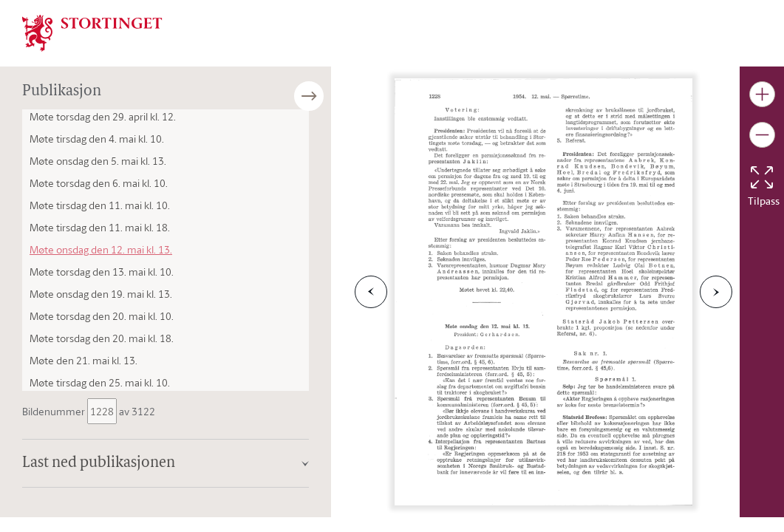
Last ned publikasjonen (99, 463)
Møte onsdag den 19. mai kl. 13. (101, 294)
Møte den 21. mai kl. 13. (83, 360)
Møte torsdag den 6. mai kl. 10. (99, 183)
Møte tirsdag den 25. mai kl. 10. (100, 382)
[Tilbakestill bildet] (762, 177)
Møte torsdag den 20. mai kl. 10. (102, 316)
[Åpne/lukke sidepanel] (331, 96)
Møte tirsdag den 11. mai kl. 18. (100, 227)
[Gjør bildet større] (762, 94)
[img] (92, 32)
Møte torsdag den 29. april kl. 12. (103, 116)
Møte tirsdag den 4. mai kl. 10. (97, 139)
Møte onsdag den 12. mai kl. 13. (101, 249)
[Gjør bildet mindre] (762, 135)
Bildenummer (55, 411)
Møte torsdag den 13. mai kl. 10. (102, 272)
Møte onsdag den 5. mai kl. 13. (98, 161)
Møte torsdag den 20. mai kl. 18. (102, 338)
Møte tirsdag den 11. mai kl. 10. (100, 205)
